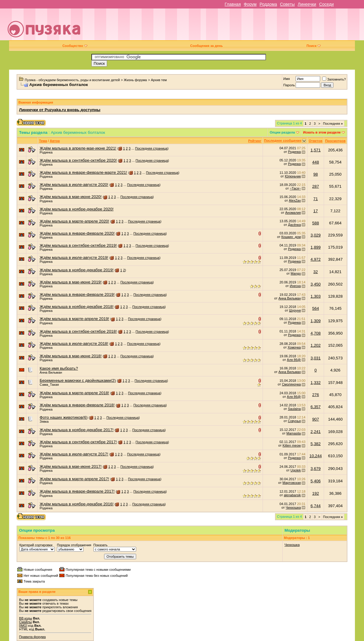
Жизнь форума (135, 80)
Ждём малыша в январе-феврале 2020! (77, 233)
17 (316, 211)
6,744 (315, 506)
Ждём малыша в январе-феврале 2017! (77, 491)
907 (316, 419)
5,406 (315, 481)
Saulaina (294, 409)
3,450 (315, 284)
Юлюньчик (293, 176)
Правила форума (32, 637)
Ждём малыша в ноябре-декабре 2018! (77, 307)
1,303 (315, 296)
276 (316, 395)
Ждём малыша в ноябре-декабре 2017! (77, 430)
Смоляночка (292, 384)
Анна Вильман (290, 298)
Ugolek (296, 470)
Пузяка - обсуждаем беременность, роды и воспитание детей (72, 80)
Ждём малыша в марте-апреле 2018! (74, 393)
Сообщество (75, 46)
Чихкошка (293, 507)
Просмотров (335, 141)
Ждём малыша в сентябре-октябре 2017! (78, 442)
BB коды (26, 618)
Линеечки (307, 4)
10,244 (316, 456)
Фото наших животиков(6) (64, 417)
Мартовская (292, 483)
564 (316, 308)
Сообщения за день (207, 46)
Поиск (314, 46)
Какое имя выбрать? (59, 368)
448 (316, 162)
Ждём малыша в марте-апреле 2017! (74, 479)
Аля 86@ (294, 360)
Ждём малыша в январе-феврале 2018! (77, 405)
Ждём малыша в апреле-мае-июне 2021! (78, 148)
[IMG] (23, 626)
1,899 (315, 247)
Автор (55, 141)
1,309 (315, 321)
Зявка (44, 421)
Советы (287, 4)
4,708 (315, 333)
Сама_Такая (49, 385)
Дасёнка (294, 225)
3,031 (315, 358)
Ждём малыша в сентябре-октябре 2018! (78, 331)
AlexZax (295, 200)
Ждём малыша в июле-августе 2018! (74, 344)
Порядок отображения (74, 545)
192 (316, 493)
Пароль (289, 85)
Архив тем (159, 80)
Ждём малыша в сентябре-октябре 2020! (78, 160)
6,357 (315, 407)
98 (316, 174)
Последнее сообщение (283, 140)
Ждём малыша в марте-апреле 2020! (74, 221)
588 (316, 223)
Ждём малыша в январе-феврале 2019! (77, 294)
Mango (296, 273)
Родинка (46, 152)
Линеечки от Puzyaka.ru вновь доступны (60, 110)
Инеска (295, 286)
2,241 (315, 432)
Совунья (294, 421)
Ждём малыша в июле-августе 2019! (74, 258)
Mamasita (294, 433)
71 (316, 199)
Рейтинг (255, 141)
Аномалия (293, 213)
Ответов (315, 141)
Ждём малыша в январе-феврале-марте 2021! (83, 172)
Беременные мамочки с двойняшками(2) (78, 380)
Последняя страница (151, 148)
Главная (233, 4)
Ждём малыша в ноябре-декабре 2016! (77, 504)
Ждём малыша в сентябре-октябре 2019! (78, 245)
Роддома (268, 4)
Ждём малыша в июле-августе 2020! (74, 185)
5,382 (315, 444)
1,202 (315, 345)
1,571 (315, 150)
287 (316, 186)
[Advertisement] (225, 27)
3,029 (315, 235)
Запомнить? (334, 79)
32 (316, 272)
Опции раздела (282, 132)
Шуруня (295, 310)
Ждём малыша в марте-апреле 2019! (74, 319)
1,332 (315, 383)
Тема (43, 141)
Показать (101, 545)
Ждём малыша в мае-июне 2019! (71, 282)
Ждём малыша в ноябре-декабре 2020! (77, 209)
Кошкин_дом (291, 237)
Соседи (326, 4)
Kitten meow (292, 445)
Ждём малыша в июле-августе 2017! (74, 454)
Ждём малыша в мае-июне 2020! (71, 197)
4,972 (315, 259)
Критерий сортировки (36, 545)
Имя (286, 79)
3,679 (315, 469)
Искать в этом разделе (322, 132)
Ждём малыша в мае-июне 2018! (71, 356)
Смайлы (25, 622)
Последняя (333, 124)
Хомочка (294, 347)
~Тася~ (295, 188)
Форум (250, 4)
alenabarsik (292, 495)
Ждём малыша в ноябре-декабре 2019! (77, 270)
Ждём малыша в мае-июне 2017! (71, 466)
